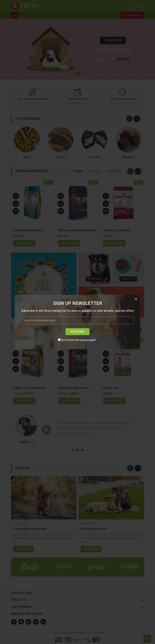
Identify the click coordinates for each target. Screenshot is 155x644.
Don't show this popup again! (78, 340)
